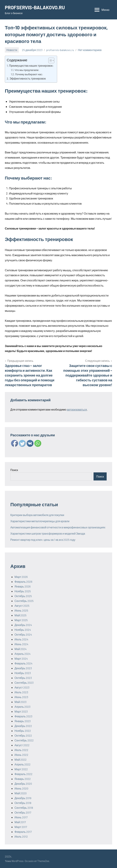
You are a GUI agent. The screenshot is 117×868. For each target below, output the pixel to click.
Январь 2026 (23, 586)
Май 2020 (21, 793)
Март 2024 (21, 659)
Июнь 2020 (21, 788)
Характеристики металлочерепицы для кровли (40, 521)
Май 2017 (20, 822)
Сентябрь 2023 (24, 683)
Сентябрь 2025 (24, 601)
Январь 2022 (23, 779)
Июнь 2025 (21, 610)
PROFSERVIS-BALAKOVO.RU (35, 7)
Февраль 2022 (23, 774)
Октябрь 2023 (23, 678)
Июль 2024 (21, 639)
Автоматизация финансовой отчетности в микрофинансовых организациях (58, 527)
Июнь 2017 (21, 817)
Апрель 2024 (23, 654)
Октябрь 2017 (23, 812)
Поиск (14, 470)
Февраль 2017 (23, 832)
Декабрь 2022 (23, 726)
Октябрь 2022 (23, 735)
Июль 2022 (21, 750)
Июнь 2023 (21, 697)
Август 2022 (22, 745)
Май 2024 (21, 649)
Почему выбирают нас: (29, 74)
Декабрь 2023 (23, 668)
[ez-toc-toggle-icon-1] (50, 60)
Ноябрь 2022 (23, 731)
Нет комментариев (90, 50)
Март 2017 (21, 827)
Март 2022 (21, 769)
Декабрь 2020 (23, 784)
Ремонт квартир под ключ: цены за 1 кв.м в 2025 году (43, 540)
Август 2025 (22, 606)
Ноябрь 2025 (23, 591)
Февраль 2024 (23, 663)
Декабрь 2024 (23, 625)
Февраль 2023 (23, 716)
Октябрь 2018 (23, 803)
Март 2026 (21, 577)
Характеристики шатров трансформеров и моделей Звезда (48, 533)
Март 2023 (21, 711)
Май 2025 (20, 615)
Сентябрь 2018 (24, 808)
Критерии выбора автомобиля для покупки (37, 515)
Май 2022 (21, 760)
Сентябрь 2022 (24, 740)
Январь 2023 (23, 721)
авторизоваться (77, 409)
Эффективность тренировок (28, 78)
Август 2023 (22, 687)
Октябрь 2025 (23, 596)
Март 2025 (21, 620)
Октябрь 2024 (23, 634)
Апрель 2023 (22, 707)
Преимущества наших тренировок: (31, 66)
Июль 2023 (21, 692)
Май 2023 (20, 702)
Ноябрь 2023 (23, 673)
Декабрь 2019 (23, 798)
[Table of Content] (51, 60)
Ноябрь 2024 (23, 630)
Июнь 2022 (21, 755)
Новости (12, 50)
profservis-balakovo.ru (60, 50)
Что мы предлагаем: (27, 70)
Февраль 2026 (23, 582)
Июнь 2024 (21, 644)
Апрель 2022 (23, 764)
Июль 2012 (21, 836)
